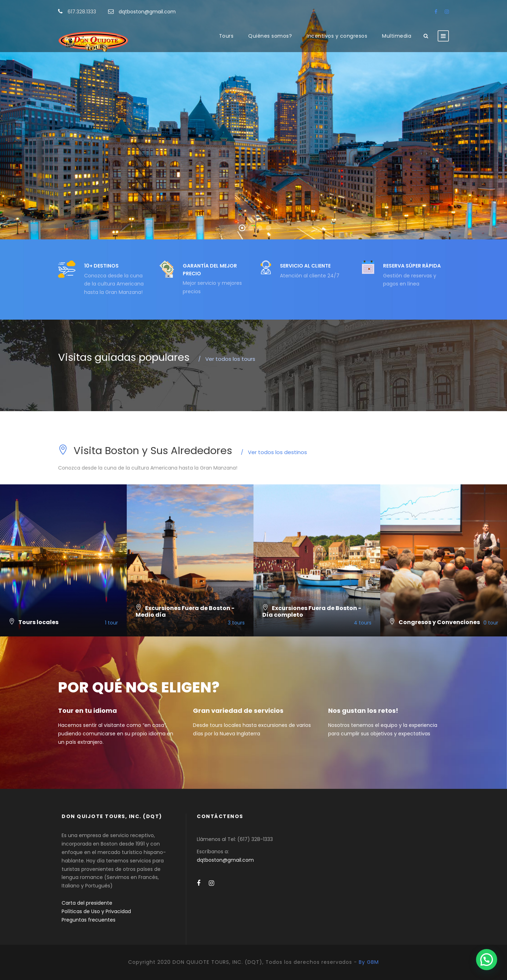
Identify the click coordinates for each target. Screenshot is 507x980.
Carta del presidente (87, 903)
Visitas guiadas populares (124, 357)
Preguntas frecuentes (89, 920)
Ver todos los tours (227, 359)
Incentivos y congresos (337, 36)
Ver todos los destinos (274, 452)
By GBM (369, 962)
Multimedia (397, 36)
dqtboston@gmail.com (147, 12)
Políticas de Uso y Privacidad (96, 911)
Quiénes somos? (270, 36)
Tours (226, 36)
